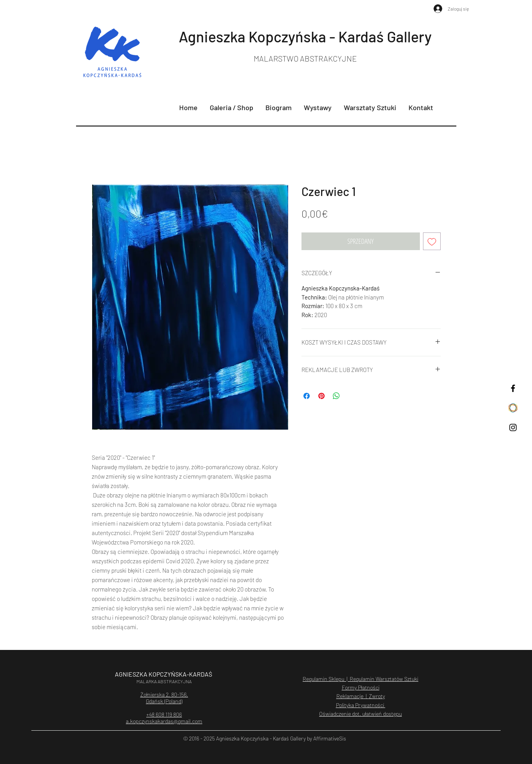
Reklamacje (350, 696)
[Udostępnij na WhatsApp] (336, 396)
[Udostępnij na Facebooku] (307, 396)
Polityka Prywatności (361, 705)
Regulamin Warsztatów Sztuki (383, 679)
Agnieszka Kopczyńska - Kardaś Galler (260, 738)
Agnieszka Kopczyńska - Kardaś (283, 36)
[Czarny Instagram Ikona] (513, 427)
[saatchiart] (513, 408)
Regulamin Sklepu (323, 679)
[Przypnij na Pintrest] (321, 396)
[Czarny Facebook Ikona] (513, 388)
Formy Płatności (361, 687)
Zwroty (377, 696)
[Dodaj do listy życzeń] (432, 241)
